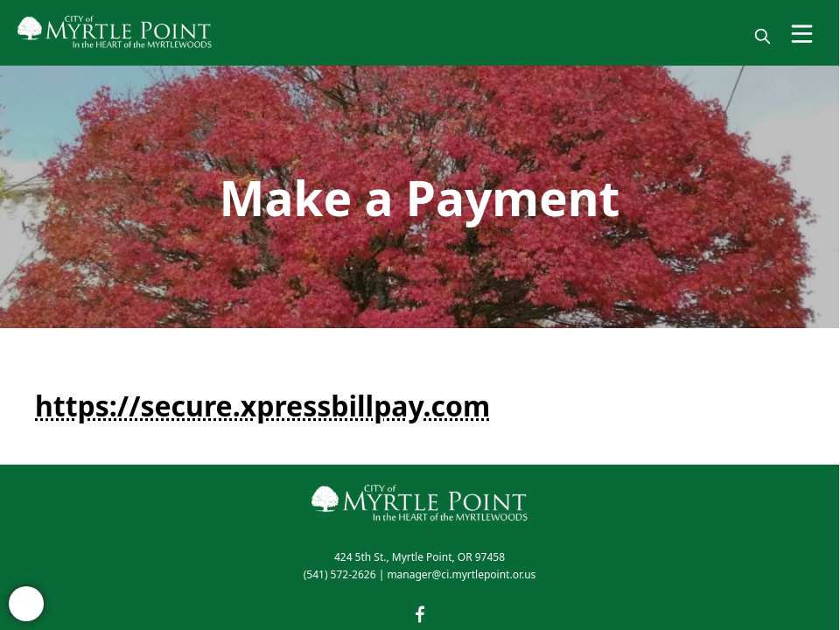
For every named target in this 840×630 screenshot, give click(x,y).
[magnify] (763, 36)
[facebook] (420, 614)
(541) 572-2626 (340, 574)
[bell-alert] (26, 604)
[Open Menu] (802, 34)
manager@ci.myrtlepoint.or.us (461, 574)
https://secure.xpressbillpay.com (262, 406)
